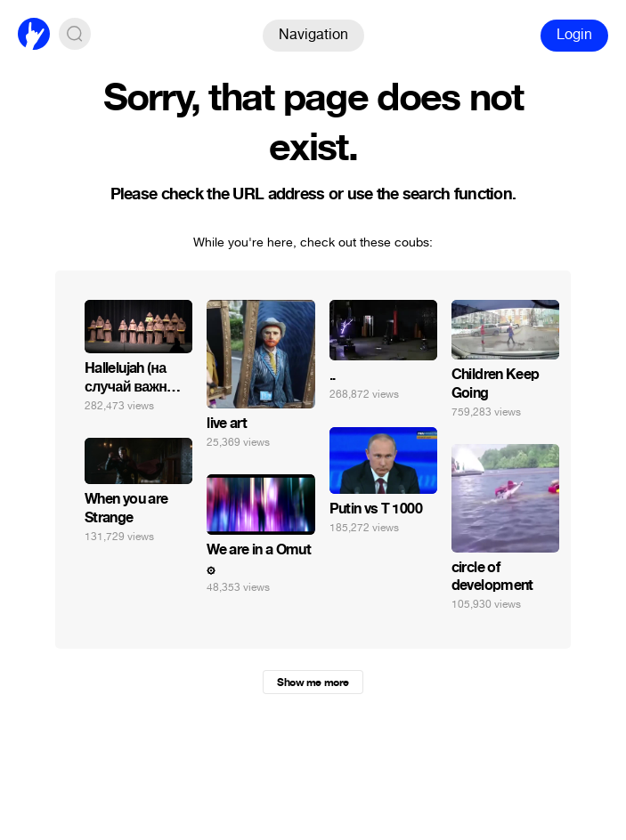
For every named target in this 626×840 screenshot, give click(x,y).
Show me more (313, 682)
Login (574, 34)
